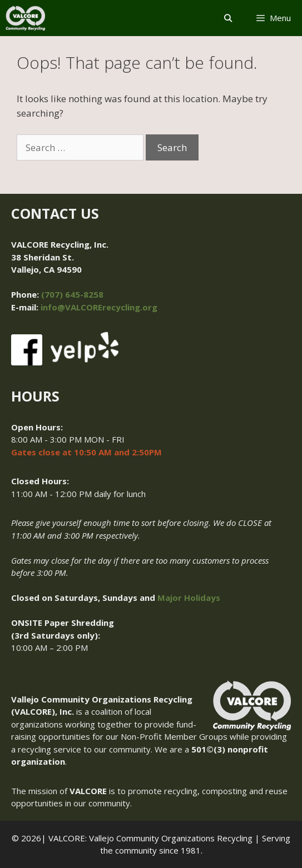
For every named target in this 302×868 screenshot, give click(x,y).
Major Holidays (189, 598)
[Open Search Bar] (228, 18)
